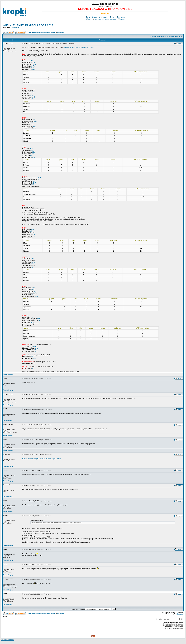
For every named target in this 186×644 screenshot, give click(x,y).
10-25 (34, 64)
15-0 (32, 357)
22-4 (33, 229)
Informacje (61, 32)
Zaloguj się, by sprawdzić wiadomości (105, 19)
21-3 (33, 264)
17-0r (33, 236)
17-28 (36, 296)
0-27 (41, 186)
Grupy (112, 17)
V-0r (32, 61)
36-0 (32, 68)
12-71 (33, 66)
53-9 (33, 185)
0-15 (32, 156)
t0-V (32, 95)
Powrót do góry (8, 374)
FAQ (88, 17)
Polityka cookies (7, 640)
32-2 (34, 152)
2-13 (32, 125)
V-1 (32, 238)
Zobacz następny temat (175, 36)
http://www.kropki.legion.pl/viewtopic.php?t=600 (79, 47)
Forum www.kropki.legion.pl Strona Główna (42, 32)
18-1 (32, 326)
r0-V (33, 69)
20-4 (31, 94)
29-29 (39, 180)
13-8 (32, 99)
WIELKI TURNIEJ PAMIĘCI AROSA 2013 (28, 25)
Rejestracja (121, 17)
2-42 (33, 154)
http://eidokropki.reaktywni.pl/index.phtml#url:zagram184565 (42, 459)
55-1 (32, 322)
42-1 (38, 319)
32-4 (34, 346)
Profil (89, 19)
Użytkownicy (104, 17)
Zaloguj (121, 19)
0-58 (39, 321)
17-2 (33, 97)
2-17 (35, 183)
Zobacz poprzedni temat (158, 36)
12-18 (36, 351)
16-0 (36, 350)
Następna (16, 28)
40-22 (34, 63)
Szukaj (95, 17)
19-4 (33, 123)
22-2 (34, 181)
